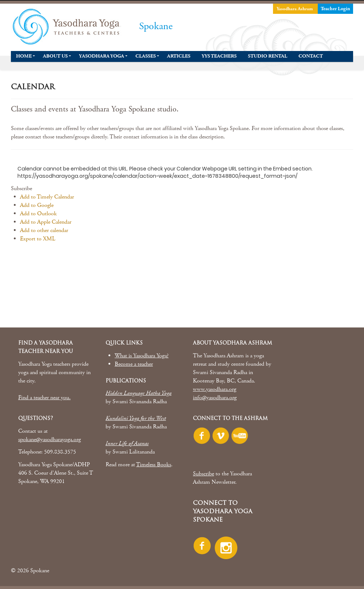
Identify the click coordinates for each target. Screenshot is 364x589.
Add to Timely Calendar (47, 197)
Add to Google (37, 205)
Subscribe (203, 474)
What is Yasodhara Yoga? (142, 356)
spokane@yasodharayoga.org (50, 439)
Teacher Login (335, 9)
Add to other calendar (44, 230)
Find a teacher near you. (44, 398)
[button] (21, 189)
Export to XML (38, 239)
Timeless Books (154, 465)
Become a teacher (134, 364)
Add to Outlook (38, 214)
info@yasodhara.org (215, 398)
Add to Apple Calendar (46, 222)
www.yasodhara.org (215, 389)
